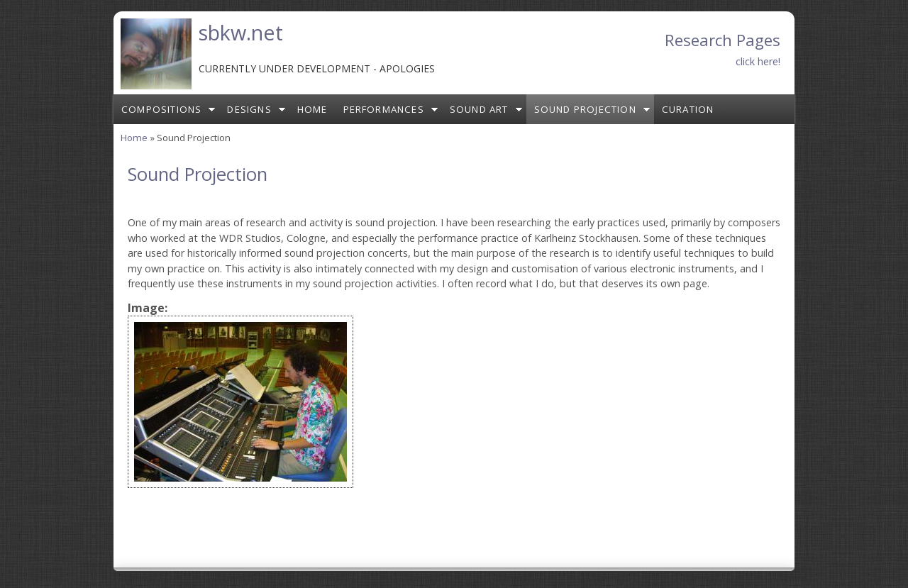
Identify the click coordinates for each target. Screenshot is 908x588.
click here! (758, 61)
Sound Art (479, 109)
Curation (688, 109)
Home (312, 109)
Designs (249, 109)
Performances (384, 109)
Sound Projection (585, 109)
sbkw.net (241, 32)
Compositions (161, 109)
